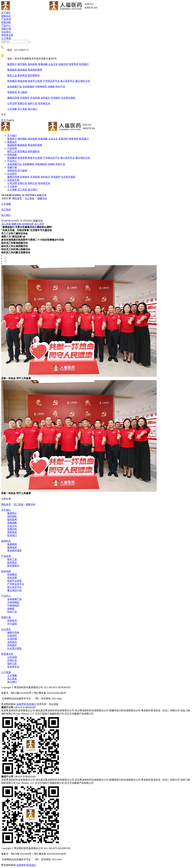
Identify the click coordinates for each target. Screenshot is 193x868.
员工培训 (6, 224)
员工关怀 (39, 224)
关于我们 (6, 13)
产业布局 (6, 19)
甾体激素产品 (14, 87)
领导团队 (22, 64)
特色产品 (60, 87)
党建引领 (6, 29)
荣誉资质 (74, 64)
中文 (4, 120)
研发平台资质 (35, 81)
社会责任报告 (68, 98)
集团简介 (12, 64)
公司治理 (12, 103)
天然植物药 (28, 87)
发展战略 (43, 64)
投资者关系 (7, 35)
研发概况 (12, 81)
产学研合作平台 (51, 81)
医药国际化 (34, 75)
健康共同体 (13, 98)
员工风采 (22, 109)
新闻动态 (6, 16)
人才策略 (12, 109)
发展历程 (63, 64)
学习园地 (22, 92)
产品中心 (6, 25)
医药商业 (22, 75)
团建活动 (42, 198)
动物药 (51, 87)
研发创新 (6, 22)
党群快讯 (12, 92)
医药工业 (12, 75)
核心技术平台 (68, 81)
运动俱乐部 (28, 224)
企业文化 (53, 64)
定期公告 (22, 103)
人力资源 (6, 38)
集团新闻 (12, 70)
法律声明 (21, 704)
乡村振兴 (45, 98)
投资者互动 (44, 103)
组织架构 (33, 64)
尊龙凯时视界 (35, 70)
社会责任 (6, 32)
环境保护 (55, 98)
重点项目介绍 (83, 81)
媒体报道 (22, 70)
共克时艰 (35, 98)
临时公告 (33, 103)
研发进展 (22, 81)
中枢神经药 (41, 87)
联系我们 (84, 64)
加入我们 (33, 109)
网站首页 (17, 198)
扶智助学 (25, 98)
